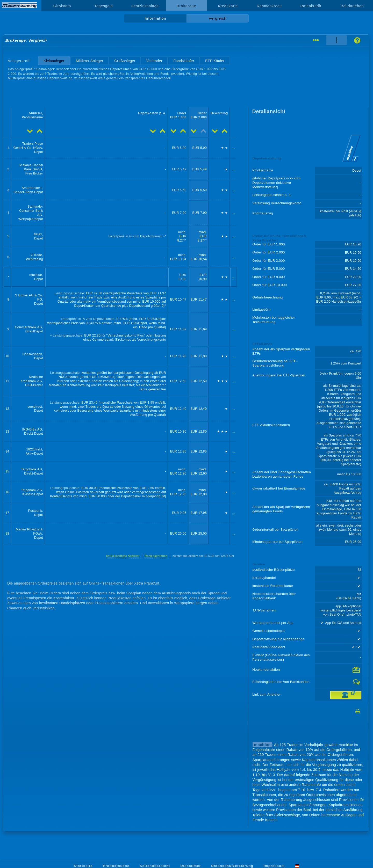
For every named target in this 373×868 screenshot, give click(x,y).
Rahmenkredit (269, 6)
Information (155, 18)
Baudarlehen (352, 6)
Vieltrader (154, 61)
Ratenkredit (311, 6)
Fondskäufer (184, 61)
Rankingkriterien (156, 556)
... (234, 148)
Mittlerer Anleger (90, 61)
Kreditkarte (228, 6)
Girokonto (62, 6)
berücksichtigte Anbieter (123, 556)
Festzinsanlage (145, 6)
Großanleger (125, 61)
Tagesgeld (103, 6)
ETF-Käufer (215, 61)
